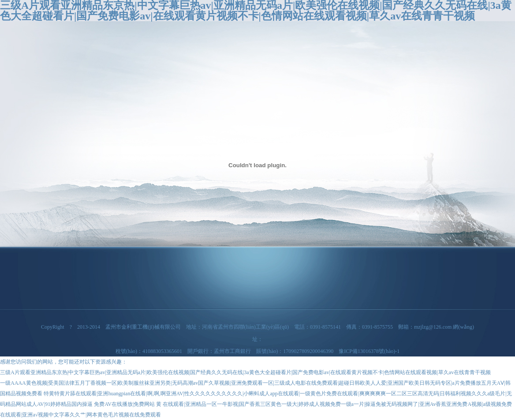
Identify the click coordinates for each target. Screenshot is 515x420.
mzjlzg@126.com (433, 327)
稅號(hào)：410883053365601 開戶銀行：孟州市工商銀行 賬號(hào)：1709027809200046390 (227, 351)
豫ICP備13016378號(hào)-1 (369, 351)
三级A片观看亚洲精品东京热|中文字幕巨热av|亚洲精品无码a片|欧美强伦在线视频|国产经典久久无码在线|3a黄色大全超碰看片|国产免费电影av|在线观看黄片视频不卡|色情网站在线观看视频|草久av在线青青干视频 (245, 372)
